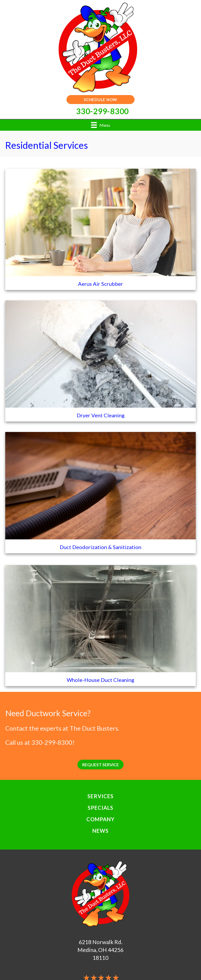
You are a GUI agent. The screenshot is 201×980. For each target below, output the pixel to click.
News (100, 831)
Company (100, 819)
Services (100, 796)
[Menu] (100, 125)
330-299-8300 (52, 742)
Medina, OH (92, 950)
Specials (100, 808)
